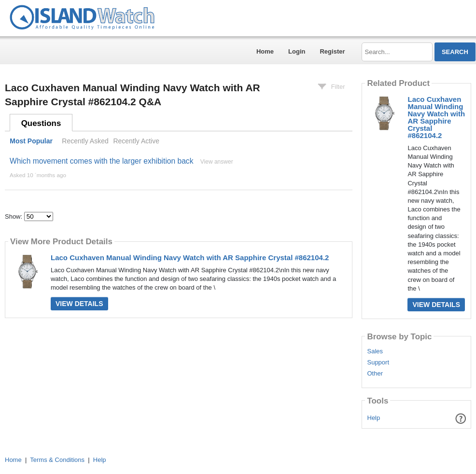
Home (265, 51)
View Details (79, 304)
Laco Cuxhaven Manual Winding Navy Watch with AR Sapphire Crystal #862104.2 (190, 258)
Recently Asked (85, 141)
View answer (217, 162)
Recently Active (136, 141)
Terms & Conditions (57, 460)
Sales (375, 351)
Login (297, 51)
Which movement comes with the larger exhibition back (101, 161)
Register (332, 51)
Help (374, 418)
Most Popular (31, 141)
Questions (41, 123)
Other (375, 374)
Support (378, 362)
